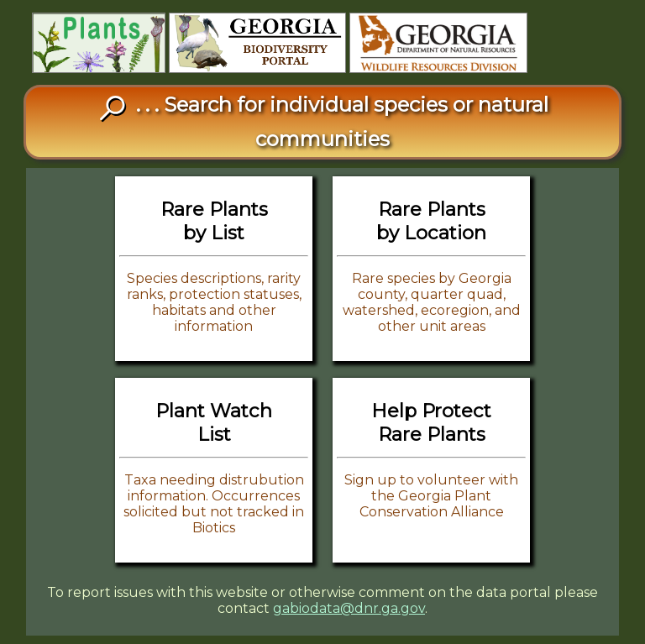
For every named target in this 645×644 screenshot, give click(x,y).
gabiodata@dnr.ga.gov (349, 608)
